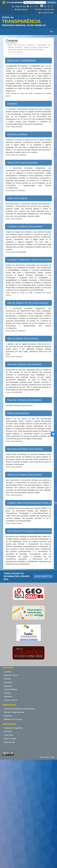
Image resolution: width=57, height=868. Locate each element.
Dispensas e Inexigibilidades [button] (22, 61)
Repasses (8, 686)
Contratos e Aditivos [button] (17, 134)
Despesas (8, 682)
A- (31, 6)
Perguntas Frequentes (13, 728)
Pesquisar (52, 2)
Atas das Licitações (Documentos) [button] (24, 364)
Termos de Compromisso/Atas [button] (22, 163)
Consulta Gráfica (46, 13)
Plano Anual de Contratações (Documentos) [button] (29, 531)
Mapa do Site (19, 6)
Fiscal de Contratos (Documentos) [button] (24, 400)
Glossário (8, 731)
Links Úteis (8, 735)
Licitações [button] (12, 104)
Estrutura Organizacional (14, 712)
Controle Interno (11, 700)
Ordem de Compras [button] (17, 198)
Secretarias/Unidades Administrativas (19, 709)
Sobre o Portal (10, 738)
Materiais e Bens (11, 675)
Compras (8, 672)
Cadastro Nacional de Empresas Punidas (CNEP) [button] (30, 503)
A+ (37, 6)
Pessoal (7, 693)
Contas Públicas (11, 689)
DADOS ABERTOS (43, 576)
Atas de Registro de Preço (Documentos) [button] (28, 303)
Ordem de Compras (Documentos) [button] (25, 475)
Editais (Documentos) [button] (18, 413)
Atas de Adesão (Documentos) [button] (23, 339)
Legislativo (8, 696)
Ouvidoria (8, 716)
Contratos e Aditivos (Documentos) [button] (25, 227)
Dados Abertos (21, 9)
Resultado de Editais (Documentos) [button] (25, 449)
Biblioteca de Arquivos (13, 719)
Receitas (7, 679)
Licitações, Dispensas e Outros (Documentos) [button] (30, 260)
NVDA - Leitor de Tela (44, 9)
